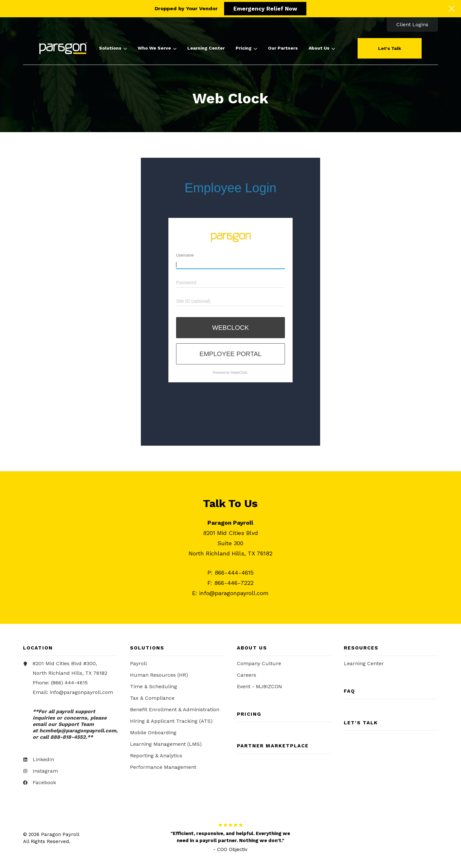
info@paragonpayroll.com (81, 693)
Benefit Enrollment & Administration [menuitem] (175, 710)
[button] (347, 48)
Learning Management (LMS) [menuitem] (166, 745)
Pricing (246, 48)
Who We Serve (157, 48)
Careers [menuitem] (247, 676)
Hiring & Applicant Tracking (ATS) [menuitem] (171, 722)
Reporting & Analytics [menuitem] (156, 757)
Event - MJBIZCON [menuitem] (259, 687)
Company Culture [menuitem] (259, 664)
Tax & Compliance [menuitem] (152, 699)
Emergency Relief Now (265, 9)
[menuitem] (412, 24)
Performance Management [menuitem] (163, 768)
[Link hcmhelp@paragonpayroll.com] (78, 732)
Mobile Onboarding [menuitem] (153, 733)
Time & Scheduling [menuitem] (154, 687)
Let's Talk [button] (390, 48)
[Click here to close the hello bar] (452, 9)
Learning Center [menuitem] (364, 664)
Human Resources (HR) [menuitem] (159, 676)
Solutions (113, 48)
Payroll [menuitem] (138, 664)
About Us (322, 48)
